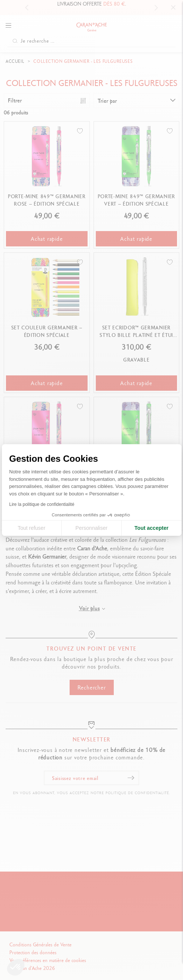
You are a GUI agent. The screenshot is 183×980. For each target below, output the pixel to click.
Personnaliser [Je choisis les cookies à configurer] (92, 528)
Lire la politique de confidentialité (42, 504)
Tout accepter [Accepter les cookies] (151, 528)
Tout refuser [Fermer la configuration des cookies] (31, 528)
